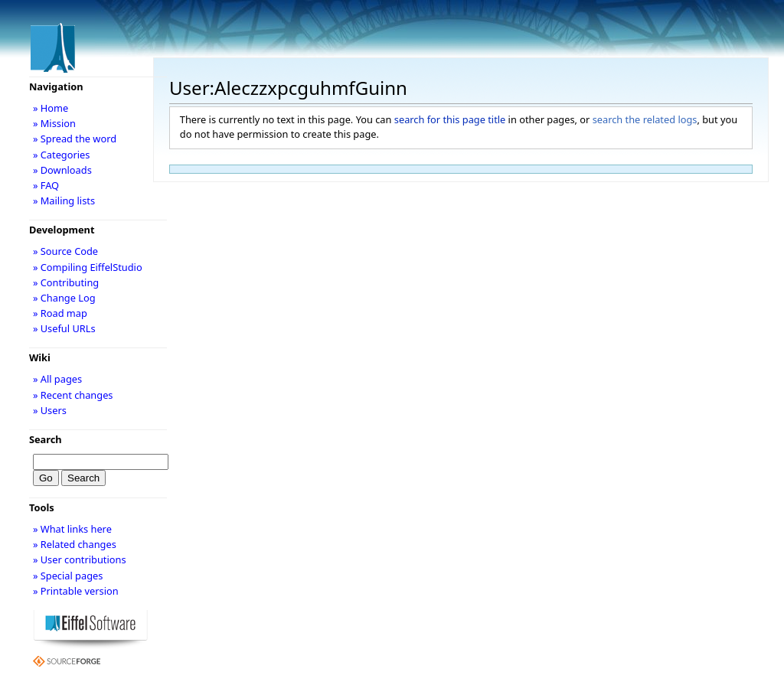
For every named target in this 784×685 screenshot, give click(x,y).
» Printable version (76, 591)
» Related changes (75, 544)
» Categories (62, 155)
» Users (50, 410)
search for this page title (450, 119)
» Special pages (68, 576)
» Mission (54, 123)
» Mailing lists (64, 201)
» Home (51, 108)
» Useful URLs (64, 328)
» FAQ (46, 185)
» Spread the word (75, 139)
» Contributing (66, 282)
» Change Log (64, 298)
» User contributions (80, 559)
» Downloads (62, 170)
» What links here (72, 529)
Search (46, 439)
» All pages (57, 379)
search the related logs (645, 119)
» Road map (60, 313)
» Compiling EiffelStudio (88, 267)
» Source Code (65, 251)
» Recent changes (73, 395)
